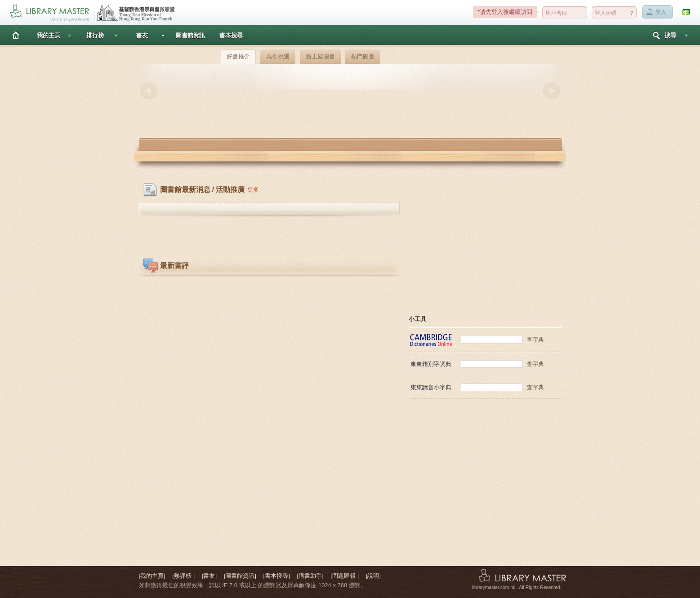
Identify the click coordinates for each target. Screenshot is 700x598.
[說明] (373, 576)
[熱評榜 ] (183, 576)
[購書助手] (310, 576)
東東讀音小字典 (431, 387)
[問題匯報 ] (345, 576)
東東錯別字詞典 (431, 364)
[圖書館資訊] (240, 576)
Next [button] (552, 91)
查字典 (535, 340)
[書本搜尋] (277, 576)
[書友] (209, 576)
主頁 (16, 35)
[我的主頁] (152, 576)
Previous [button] (148, 91)
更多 (253, 190)
